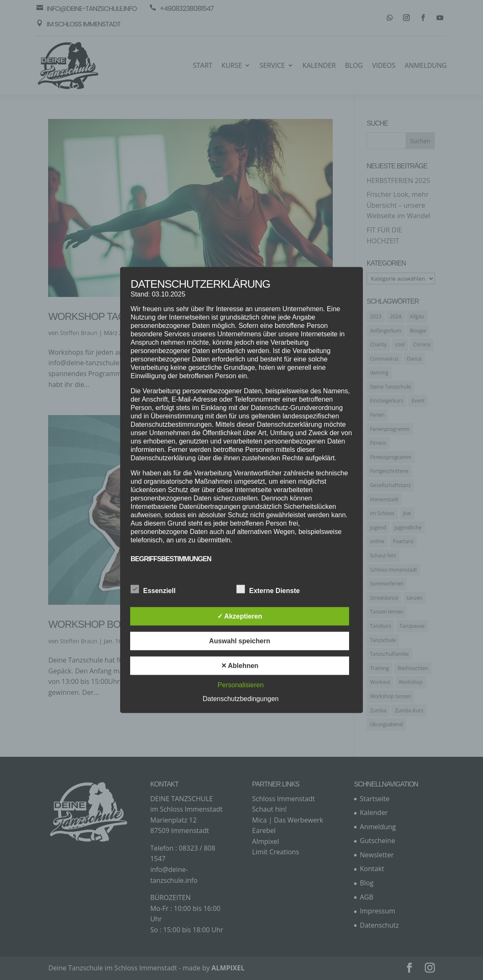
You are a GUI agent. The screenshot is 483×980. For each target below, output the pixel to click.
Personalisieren (241, 685)
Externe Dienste (268, 590)
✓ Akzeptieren (240, 616)
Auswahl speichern (240, 641)
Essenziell (153, 590)
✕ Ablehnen (240, 666)
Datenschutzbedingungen (240, 699)
